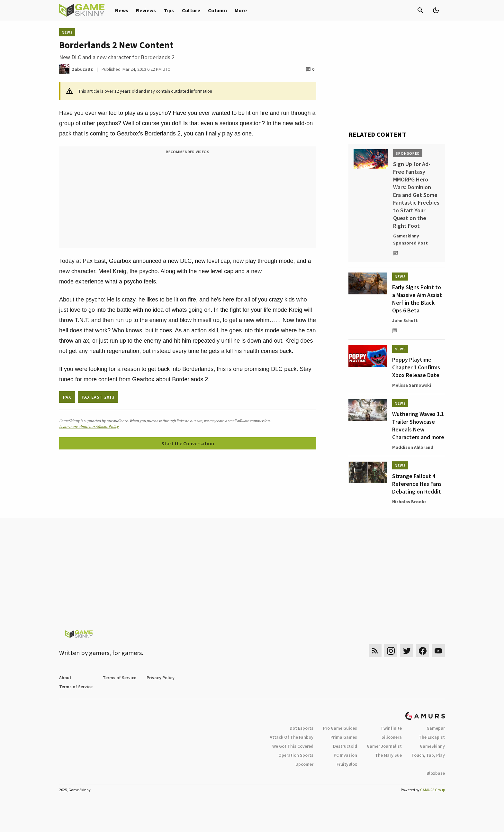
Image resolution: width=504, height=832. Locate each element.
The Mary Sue (388, 755)
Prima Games (344, 737)
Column (217, 10)
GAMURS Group (432, 790)
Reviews (146, 10)
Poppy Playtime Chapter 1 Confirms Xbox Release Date (416, 367)
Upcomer (304, 764)
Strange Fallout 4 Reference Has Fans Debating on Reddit (417, 484)
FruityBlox (347, 764)
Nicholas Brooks (409, 502)
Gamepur (436, 728)
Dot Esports (301, 728)
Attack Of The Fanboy (292, 737)
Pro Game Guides (340, 728)
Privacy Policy (161, 678)
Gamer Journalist (384, 746)
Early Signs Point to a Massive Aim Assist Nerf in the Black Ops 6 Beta (417, 299)
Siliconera (392, 737)
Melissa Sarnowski (412, 385)
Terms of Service (120, 678)
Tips (169, 10)
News (122, 10)
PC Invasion (345, 755)
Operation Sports (296, 755)
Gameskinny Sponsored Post (410, 239)
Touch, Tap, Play (428, 755)
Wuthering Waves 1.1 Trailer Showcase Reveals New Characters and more (418, 425)
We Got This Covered (293, 746)
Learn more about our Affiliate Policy (89, 426)
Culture (191, 10)
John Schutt (405, 320)
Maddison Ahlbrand (413, 447)
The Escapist (432, 737)
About (65, 678)
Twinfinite (391, 728)
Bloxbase (436, 773)
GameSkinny (432, 746)
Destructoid (345, 746)
